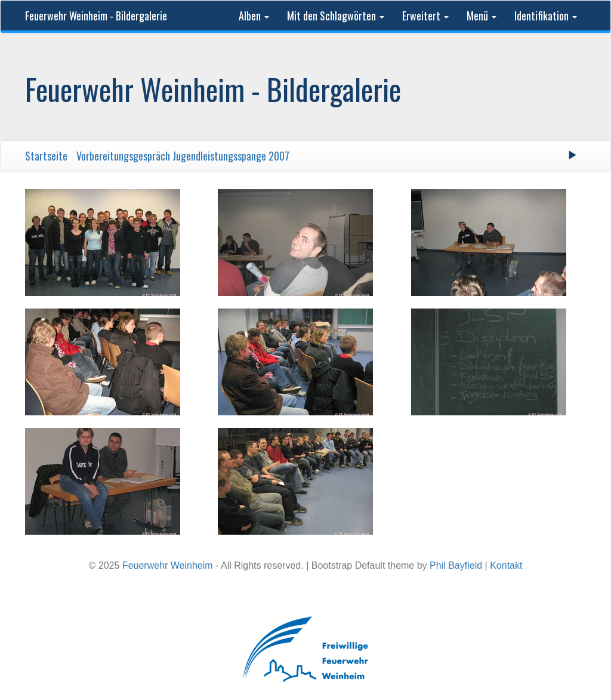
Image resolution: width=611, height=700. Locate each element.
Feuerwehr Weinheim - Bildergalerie (96, 16)
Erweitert (425, 16)
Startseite (46, 156)
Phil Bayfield (456, 565)
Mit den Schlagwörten (336, 16)
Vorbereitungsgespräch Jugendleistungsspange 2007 (183, 156)
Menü (482, 16)
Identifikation (546, 16)
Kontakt (506, 565)
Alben (254, 16)
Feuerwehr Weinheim (168, 565)
